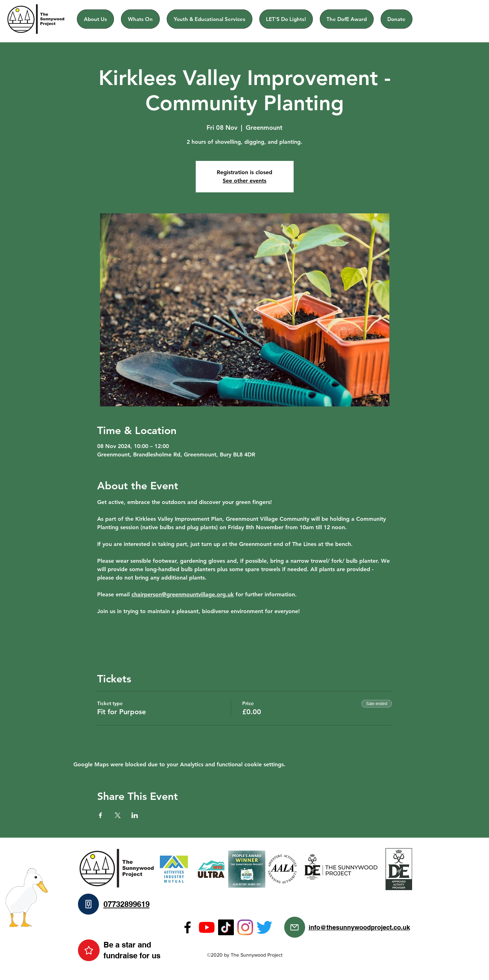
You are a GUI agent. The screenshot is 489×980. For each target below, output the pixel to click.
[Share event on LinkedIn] (135, 815)
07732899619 (127, 904)
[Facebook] (188, 927)
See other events (244, 181)
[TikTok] (226, 927)
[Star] (89, 950)
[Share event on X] (118, 815)
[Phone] (88, 904)
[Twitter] (264, 927)
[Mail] (295, 927)
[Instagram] (245, 927)
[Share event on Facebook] (100, 815)
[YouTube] (207, 927)
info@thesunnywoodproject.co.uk (359, 927)
